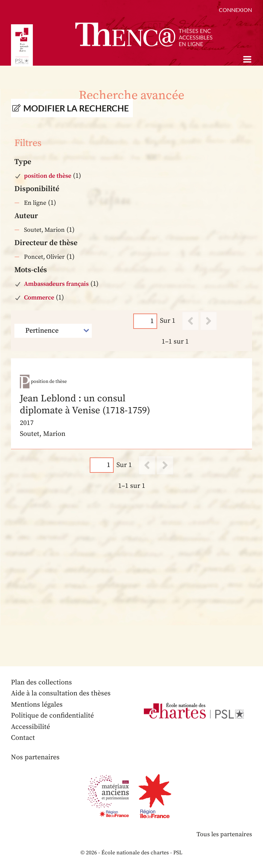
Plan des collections (41, 683)
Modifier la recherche (76, 108)
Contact (23, 738)
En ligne (35, 203)
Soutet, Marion (44, 230)
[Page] (145, 321)
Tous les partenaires (224, 834)
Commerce (39, 298)
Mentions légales (37, 705)
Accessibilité (30, 727)
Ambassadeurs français (56, 284)
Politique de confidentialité (52, 716)
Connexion (235, 10)
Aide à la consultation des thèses (61, 693)
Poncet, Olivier (44, 257)
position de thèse (48, 176)
